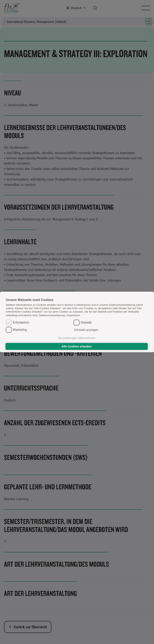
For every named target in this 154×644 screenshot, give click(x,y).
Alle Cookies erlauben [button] (77, 346)
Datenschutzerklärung (52, 315)
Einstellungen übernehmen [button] (77, 338)
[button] (86, 330)
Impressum (74, 315)
